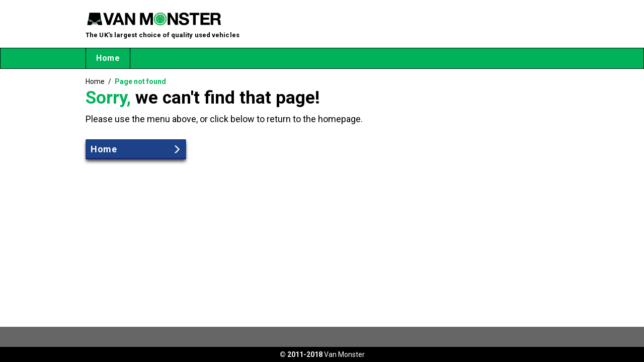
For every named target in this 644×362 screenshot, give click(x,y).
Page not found (140, 81)
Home (108, 58)
